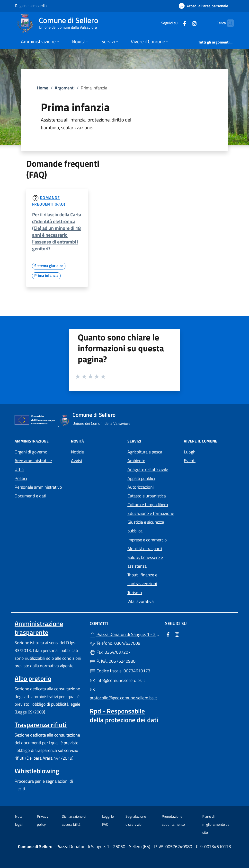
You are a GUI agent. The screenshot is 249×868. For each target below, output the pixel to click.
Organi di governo (31, 452)
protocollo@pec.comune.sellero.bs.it (123, 694)
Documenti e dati (30, 496)
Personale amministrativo (38, 487)
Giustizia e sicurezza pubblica (146, 526)
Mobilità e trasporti (145, 549)
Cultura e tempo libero (148, 505)
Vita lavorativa (141, 601)
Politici (21, 478)
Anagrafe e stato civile (148, 469)
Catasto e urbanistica (147, 496)
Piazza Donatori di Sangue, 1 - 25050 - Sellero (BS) (124, 634)
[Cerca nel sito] (228, 23)
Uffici (19, 469)
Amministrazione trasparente (39, 628)
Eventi (190, 461)
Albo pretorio (33, 678)
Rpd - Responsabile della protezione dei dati (124, 715)
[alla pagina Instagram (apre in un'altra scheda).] (185, 23)
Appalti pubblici (141, 478)
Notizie (77, 452)
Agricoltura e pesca (145, 452)
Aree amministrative (33, 461)
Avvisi (76, 461)
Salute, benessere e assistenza (145, 562)
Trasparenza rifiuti (41, 725)
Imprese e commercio (147, 540)
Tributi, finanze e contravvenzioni (142, 579)
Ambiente (136, 461)
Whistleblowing (37, 771)
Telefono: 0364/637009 (115, 643)
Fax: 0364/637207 (110, 652)
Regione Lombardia (31, 5)
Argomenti (65, 88)
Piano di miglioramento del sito (216, 824)
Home (43, 88)
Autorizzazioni (141, 487)
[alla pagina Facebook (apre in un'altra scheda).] (175, 23)
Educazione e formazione (151, 513)
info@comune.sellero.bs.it (117, 680)
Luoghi (190, 452)
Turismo (135, 593)
